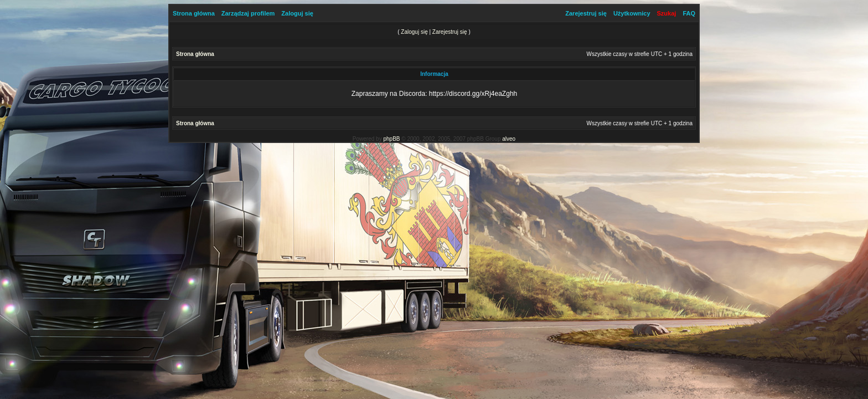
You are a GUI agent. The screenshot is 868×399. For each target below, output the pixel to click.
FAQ (689, 13)
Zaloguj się (297, 13)
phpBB (391, 139)
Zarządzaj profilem (248, 13)
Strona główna (194, 13)
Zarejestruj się (586, 13)
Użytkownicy (632, 13)
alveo (509, 139)
